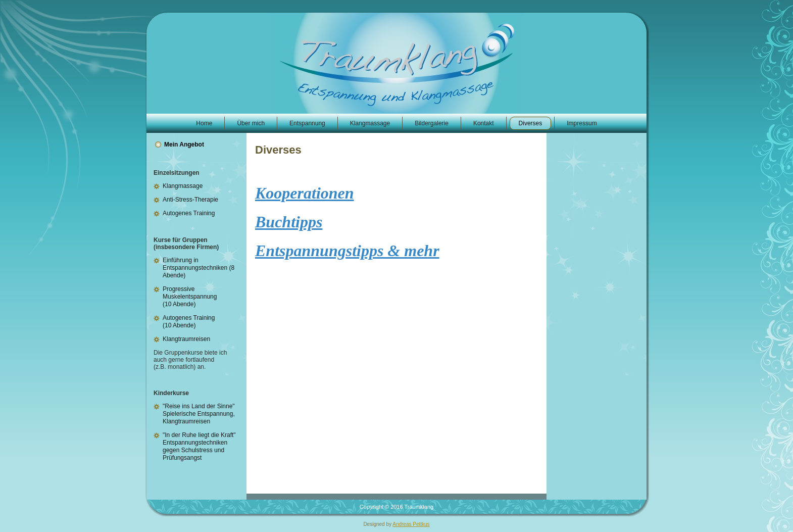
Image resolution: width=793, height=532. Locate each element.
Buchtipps (289, 222)
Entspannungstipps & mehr (347, 251)
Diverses (278, 150)
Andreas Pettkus (411, 524)
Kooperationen (305, 193)
